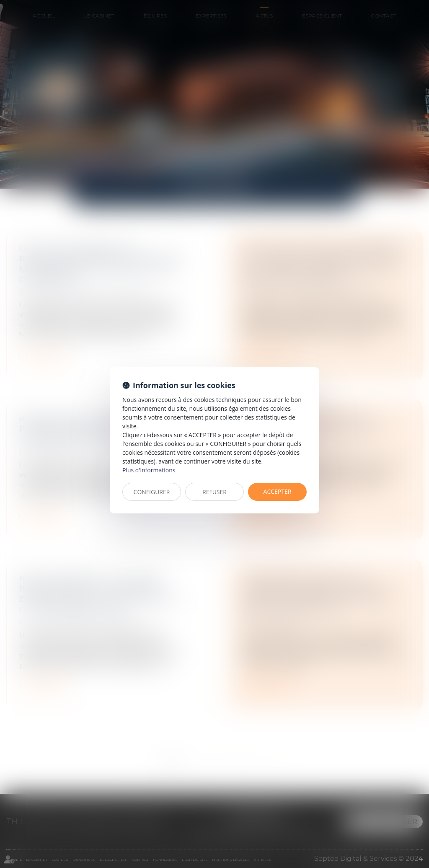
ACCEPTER (278, 491)
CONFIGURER (152, 492)
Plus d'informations (149, 470)
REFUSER (214, 492)
